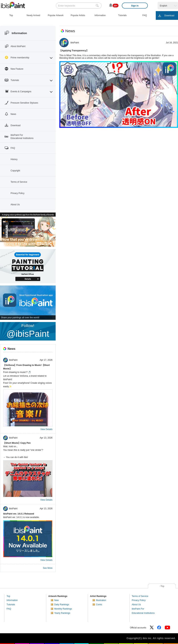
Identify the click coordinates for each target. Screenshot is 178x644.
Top (8, 596)
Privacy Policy (139, 600)
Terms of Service (140, 596)
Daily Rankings (62, 605)
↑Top (162, 586)
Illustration (101, 600)
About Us (136, 605)
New (57, 600)
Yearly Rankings (62, 613)
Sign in (135, 6)
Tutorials (11, 605)
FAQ (9, 609)
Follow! (28, 331)
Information (12, 600)
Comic (99, 605)
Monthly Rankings (63, 609)
